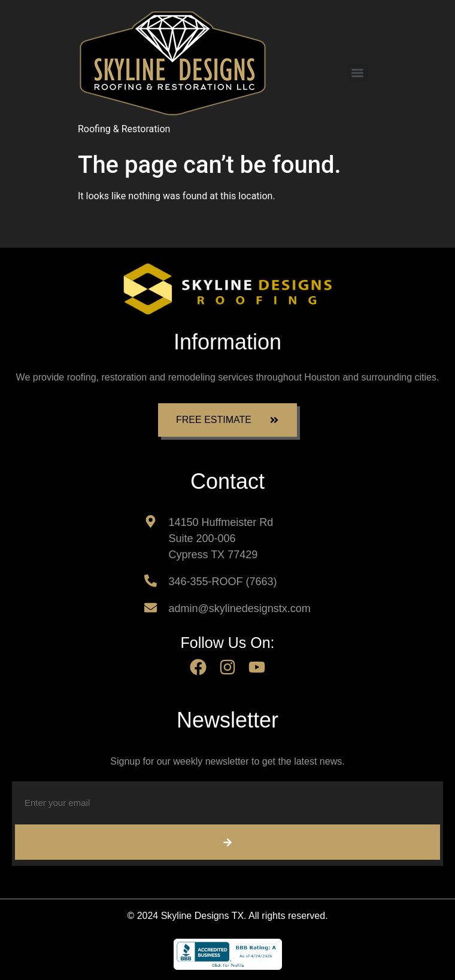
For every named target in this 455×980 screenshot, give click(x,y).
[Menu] (357, 73)
